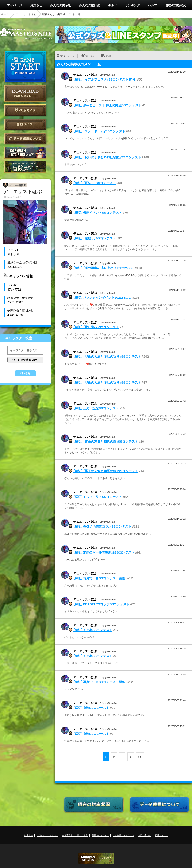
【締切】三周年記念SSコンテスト (96, 408)
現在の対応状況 (176, 5)
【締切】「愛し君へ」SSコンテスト (96, 327)
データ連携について (25, 139)
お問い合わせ (145, 835)
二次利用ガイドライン (123, 835)
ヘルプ (153, 5)
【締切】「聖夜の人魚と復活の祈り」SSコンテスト (107, 356)
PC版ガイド (25, 110)
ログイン (25, 124)
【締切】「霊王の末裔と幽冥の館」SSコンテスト (106, 441)
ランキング (133, 5)
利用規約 (28, 835)
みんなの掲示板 (61, 5)
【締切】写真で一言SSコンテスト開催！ (100, 578)
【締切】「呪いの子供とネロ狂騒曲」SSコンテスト (107, 157)
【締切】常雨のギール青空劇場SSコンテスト (104, 552)
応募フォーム (161, 835)
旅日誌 (90, 56)
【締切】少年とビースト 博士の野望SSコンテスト (107, 105)
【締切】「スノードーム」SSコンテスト (99, 131)
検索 (27, 373)
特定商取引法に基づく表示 (75, 835)
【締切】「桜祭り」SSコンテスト (95, 238)
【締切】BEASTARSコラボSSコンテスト (101, 604)
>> (140, 757)
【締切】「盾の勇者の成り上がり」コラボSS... (104, 268)
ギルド (112, 5)
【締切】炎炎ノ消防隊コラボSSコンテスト (102, 526)
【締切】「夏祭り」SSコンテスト (95, 183)
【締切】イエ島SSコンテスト (93, 630)
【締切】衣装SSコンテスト (91, 708)
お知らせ (36, 5)
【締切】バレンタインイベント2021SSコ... (102, 297)
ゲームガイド (25, 167)
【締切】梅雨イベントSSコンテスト (98, 212)
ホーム (5, 14)
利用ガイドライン (100, 835)
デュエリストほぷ (26, 14)
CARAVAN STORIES (96, 858)
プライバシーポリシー (47, 835)
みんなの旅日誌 (89, 5)
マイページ (15, 5)
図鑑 (108, 56)
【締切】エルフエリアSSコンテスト (98, 497)
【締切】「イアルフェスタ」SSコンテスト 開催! (105, 79)
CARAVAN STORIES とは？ (25, 153)
